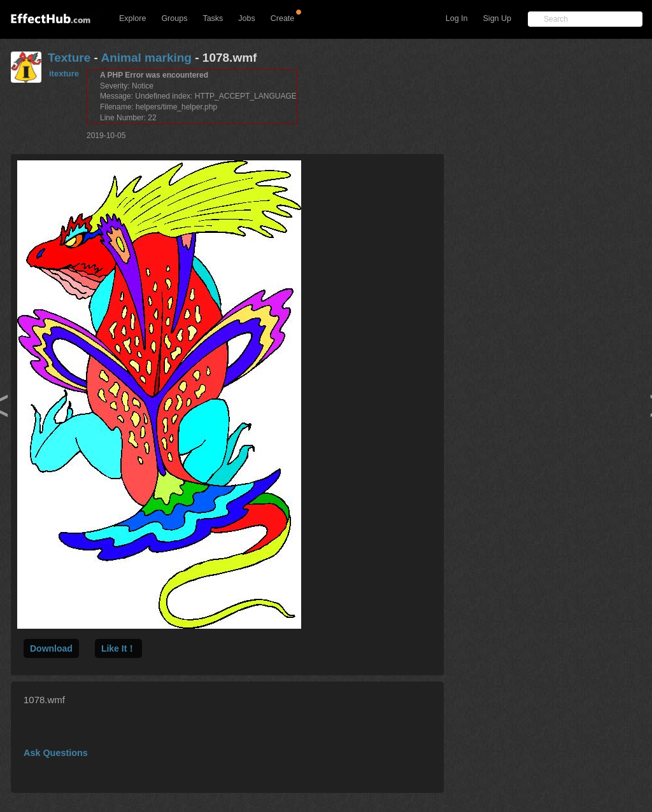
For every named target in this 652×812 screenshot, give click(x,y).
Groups (174, 18)
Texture (69, 58)
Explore (132, 18)
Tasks (213, 18)
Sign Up (497, 18)
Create (283, 18)
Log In (457, 18)
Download (51, 648)
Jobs (246, 18)
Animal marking (146, 58)
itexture (64, 73)
